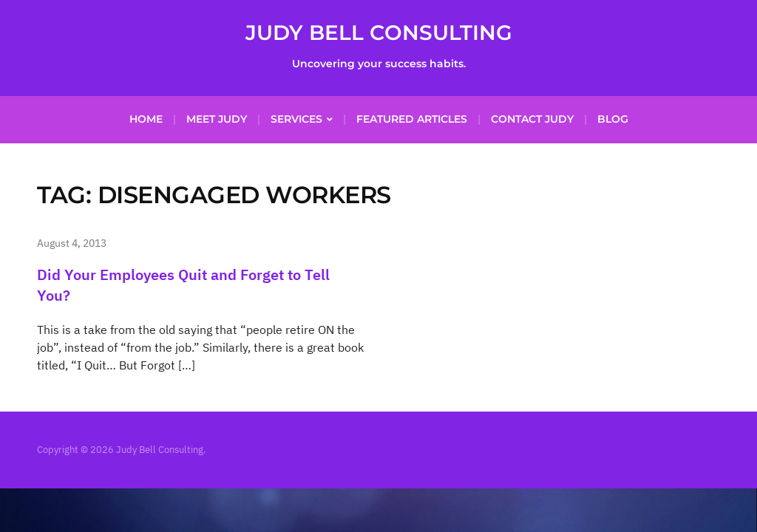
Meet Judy (217, 119)
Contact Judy (532, 119)
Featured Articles (412, 119)
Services (296, 119)
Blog (613, 119)
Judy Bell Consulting (379, 33)
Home (146, 119)
